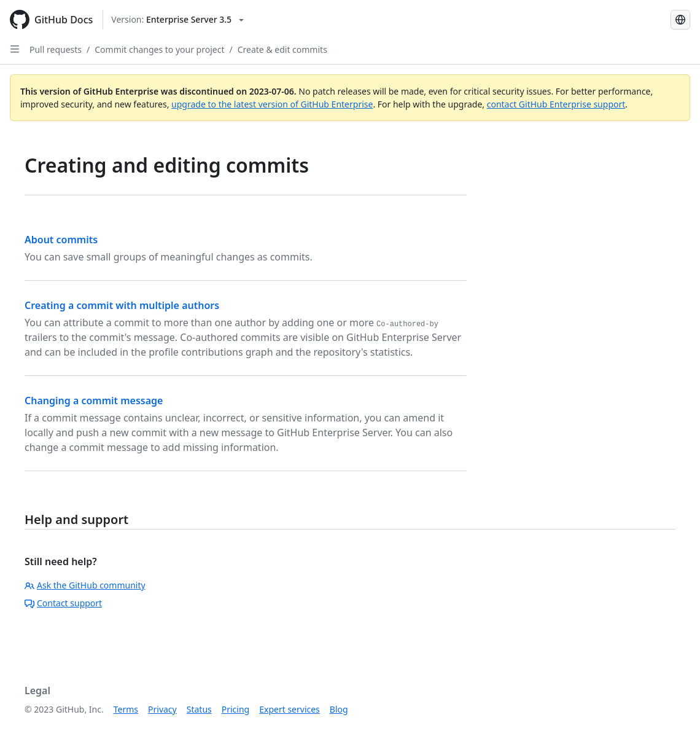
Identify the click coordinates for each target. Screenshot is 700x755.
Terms (126, 709)
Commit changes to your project (159, 49)
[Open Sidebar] (15, 49)
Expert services (290, 709)
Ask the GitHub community (85, 585)
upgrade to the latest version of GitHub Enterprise (272, 104)
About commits (61, 240)
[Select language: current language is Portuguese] (680, 20)
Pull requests (56, 49)
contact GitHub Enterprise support (556, 104)
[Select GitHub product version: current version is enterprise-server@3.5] (177, 20)
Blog (339, 709)
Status (199, 709)
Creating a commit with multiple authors (122, 305)
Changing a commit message (94, 401)
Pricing (235, 709)
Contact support (63, 603)
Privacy (162, 709)
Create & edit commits (282, 49)
